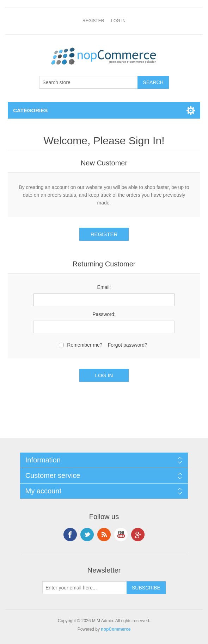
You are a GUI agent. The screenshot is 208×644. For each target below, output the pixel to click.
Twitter (87, 535)
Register (93, 21)
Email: (104, 287)
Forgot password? (128, 345)
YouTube (121, 535)
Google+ (138, 535)
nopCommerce (116, 629)
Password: (104, 314)
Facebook (70, 535)
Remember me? (85, 345)
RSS (104, 535)
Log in (118, 21)
